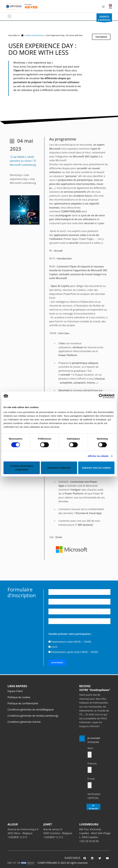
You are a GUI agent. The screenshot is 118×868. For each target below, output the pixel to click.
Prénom (92, 764)
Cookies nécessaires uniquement (22, 468)
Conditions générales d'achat (24, 722)
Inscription (101, 37)
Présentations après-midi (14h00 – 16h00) (74, 652)
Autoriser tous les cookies (96, 468)
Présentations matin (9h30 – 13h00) (71, 642)
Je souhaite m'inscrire (94, 740)
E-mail (91, 779)
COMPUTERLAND (47, 863)
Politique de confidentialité (23, 703)
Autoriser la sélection (59, 468)
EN (110, 6)
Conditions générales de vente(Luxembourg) (33, 716)
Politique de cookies (19, 697)
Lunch (54, 647)
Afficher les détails (98, 456)
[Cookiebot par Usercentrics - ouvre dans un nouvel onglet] (101, 396)
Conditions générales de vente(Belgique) (31, 710)
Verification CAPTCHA (94, 796)
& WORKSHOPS (104, 18)
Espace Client (15, 691)
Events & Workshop (35, 35)
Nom (90, 748)
